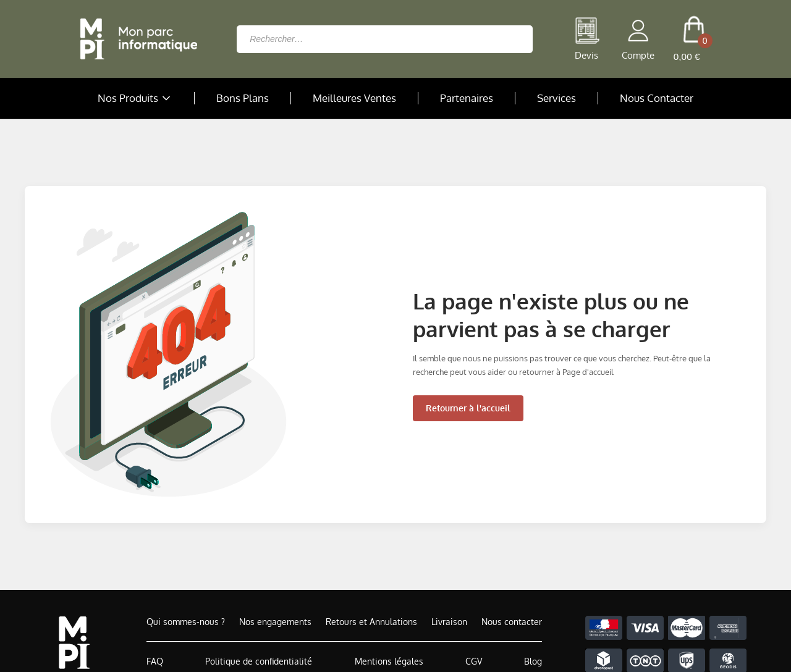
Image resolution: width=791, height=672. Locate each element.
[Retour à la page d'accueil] (135, 39)
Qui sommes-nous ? (186, 622)
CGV (474, 661)
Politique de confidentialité (259, 661)
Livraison (449, 622)
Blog (533, 661)
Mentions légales (389, 661)
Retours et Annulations (371, 622)
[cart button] (694, 39)
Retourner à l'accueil (468, 408)
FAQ (155, 661)
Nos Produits (135, 98)
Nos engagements (275, 622)
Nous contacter (512, 622)
